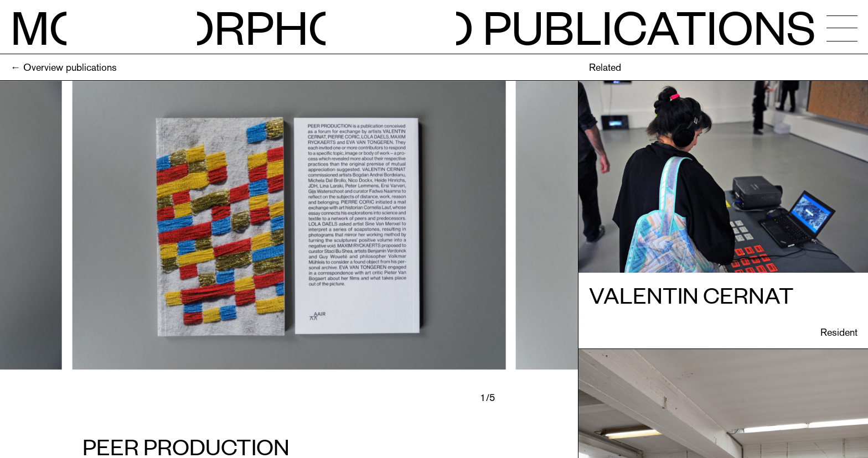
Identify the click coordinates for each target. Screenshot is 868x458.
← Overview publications (64, 67)
